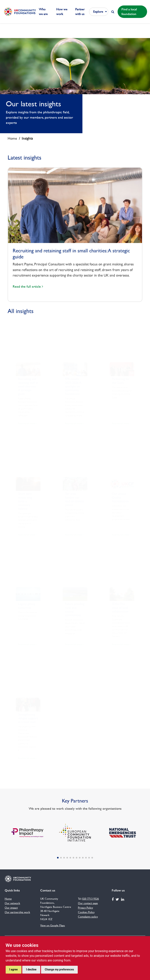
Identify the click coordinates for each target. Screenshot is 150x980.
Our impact (11, 908)
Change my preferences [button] (59, 969)
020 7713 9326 (91, 899)
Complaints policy (88, 917)
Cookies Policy (86, 912)
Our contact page (88, 903)
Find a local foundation (129, 12)
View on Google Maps (53, 925)
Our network (12, 903)
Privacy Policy (85, 908)
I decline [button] (31, 969)
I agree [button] (14, 969)
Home (12, 138)
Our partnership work (17, 912)
